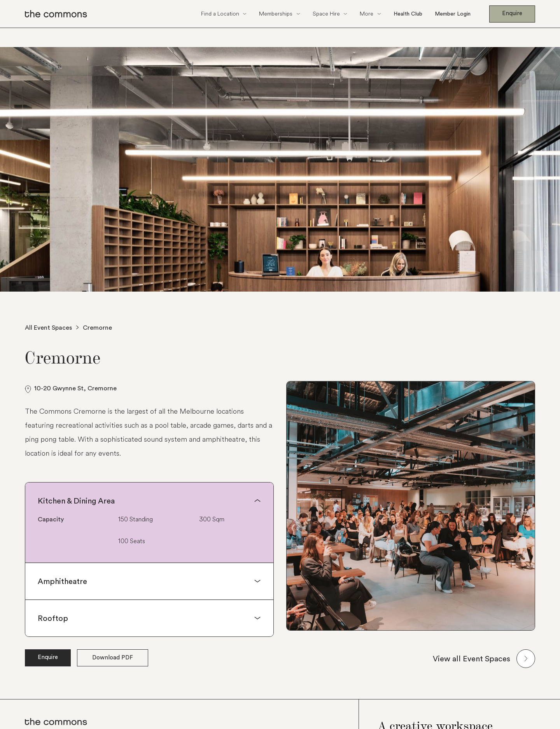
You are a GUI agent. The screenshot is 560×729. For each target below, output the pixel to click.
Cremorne (97, 327)
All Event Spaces (48, 327)
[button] (224, 14)
